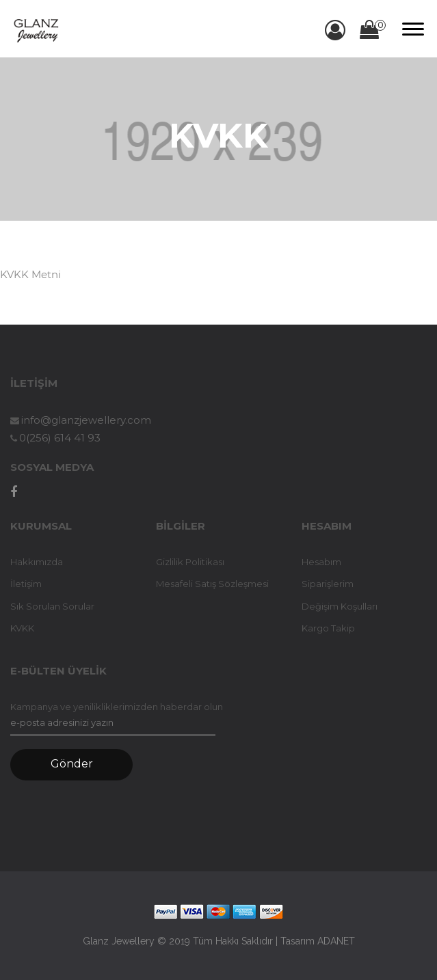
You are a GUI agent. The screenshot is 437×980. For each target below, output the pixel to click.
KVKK (22, 628)
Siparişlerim (328, 584)
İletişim (26, 584)
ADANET (336, 941)
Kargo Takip (328, 628)
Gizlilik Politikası (190, 562)
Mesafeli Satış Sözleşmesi (212, 584)
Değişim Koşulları (340, 606)
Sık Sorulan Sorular (52, 606)
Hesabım (321, 562)
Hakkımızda (37, 562)
